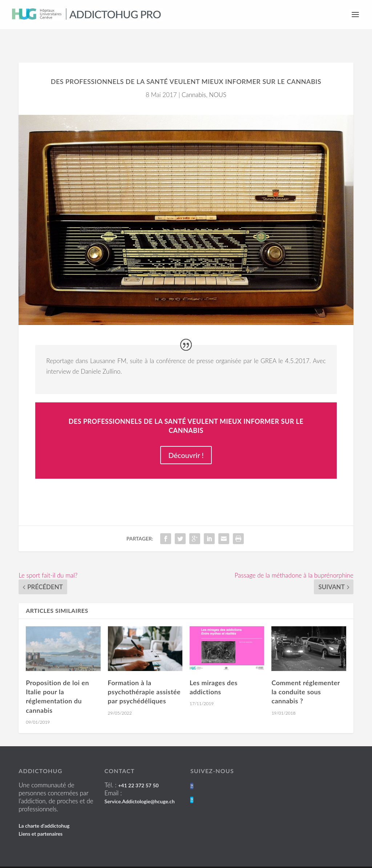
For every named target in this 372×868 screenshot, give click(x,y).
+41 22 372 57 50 (138, 766)
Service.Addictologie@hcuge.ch (140, 782)
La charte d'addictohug (44, 807)
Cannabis (194, 76)
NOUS (218, 76)
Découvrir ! (186, 436)
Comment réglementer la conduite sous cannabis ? (306, 673)
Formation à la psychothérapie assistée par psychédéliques (144, 673)
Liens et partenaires (41, 815)
